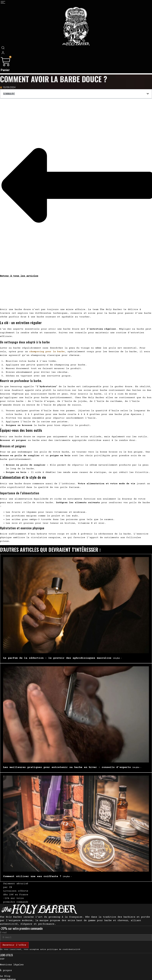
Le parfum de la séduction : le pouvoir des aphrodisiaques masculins (58, 658)
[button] (148, 94)
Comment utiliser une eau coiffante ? (33, 876)
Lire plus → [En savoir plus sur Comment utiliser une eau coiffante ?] (67, 876)
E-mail (3, 933)
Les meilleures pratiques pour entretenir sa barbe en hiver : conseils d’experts (68, 767)
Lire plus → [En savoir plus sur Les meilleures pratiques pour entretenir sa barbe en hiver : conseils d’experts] (137, 767)
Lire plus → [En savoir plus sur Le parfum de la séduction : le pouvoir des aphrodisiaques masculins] (118, 658)
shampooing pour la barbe (47, 352)
